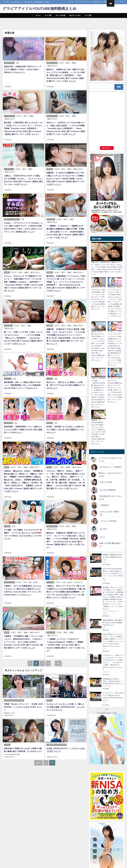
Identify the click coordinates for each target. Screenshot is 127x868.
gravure (36, 581)
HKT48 (7, 467)
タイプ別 (48, 15)
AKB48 (7, 632)
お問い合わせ (97, 2)
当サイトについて (118, 2)
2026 (18, 63)
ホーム (71, 2)
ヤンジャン (50, 581)
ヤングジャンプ (78, 581)
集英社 (74, 63)
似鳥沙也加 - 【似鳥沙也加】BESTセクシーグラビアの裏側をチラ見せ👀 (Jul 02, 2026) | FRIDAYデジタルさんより (23, 69)
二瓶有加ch (104, 505)
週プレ (68, 63)
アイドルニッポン (9, 581)
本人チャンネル (75, 15)
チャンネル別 (60, 15)
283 (60, 662)
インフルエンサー (9, 116)
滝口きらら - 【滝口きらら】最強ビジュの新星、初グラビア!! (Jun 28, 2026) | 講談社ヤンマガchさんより (66, 385)
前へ (38, 761)
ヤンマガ (50, 378)
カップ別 (88, 15)
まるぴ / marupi (106, 482)
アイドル (7, 744)
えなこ (102, 537)
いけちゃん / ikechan (108, 521)
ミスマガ (7, 525)
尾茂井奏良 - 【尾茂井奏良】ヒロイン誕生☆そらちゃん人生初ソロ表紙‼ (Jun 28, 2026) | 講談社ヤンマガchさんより (23, 429)
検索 (119, 87)
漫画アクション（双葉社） (12, 219)
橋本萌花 (50, 272)
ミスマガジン (51, 219)
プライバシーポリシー (83, 2)
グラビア (62, 63)
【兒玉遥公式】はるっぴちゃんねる (14, 699)
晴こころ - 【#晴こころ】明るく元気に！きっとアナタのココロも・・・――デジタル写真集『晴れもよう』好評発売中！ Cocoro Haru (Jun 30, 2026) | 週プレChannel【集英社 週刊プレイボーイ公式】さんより (23, 337)
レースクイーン (9, 169)
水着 (30, 581)
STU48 (49, 467)
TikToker (7, 272)
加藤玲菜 (50, 169)
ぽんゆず (103, 529)
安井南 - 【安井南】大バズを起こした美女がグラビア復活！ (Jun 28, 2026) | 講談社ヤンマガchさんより (65, 429)
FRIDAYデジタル (9, 63)
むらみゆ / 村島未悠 (108, 490)
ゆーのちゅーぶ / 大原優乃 (110, 467)
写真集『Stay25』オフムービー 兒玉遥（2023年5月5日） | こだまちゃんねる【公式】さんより (23, 706)
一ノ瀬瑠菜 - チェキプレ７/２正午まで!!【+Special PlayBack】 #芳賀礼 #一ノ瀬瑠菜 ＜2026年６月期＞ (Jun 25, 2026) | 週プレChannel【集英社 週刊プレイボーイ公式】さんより (66, 644)
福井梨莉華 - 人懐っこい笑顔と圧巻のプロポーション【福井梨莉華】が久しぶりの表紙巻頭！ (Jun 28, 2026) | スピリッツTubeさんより (23, 385)
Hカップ (50, 699)
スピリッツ (8, 378)
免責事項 (107, 2)
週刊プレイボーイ (52, 63)
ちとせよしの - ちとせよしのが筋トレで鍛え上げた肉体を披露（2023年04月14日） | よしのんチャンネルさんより (66, 706)
